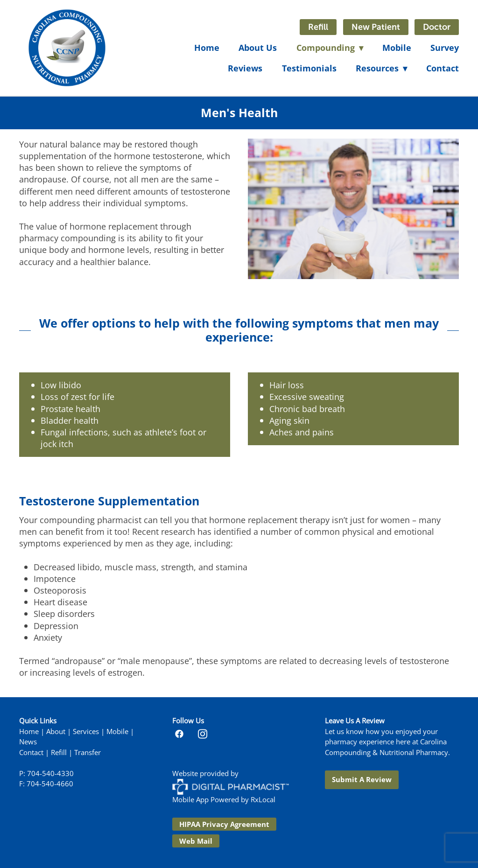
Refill (318, 27)
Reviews (245, 68)
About (56, 731)
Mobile (397, 48)
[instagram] (203, 734)
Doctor (437, 27)
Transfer (88, 752)
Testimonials (309, 68)
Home (207, 48)
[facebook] (179, 734)
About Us (258, 48)
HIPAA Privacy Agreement (224, 824)
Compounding (330, 48)
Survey (445, 48)
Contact (443, 68)
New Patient (376, 27)
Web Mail (196, 841)
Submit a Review (362, 779)
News (28, 742)
